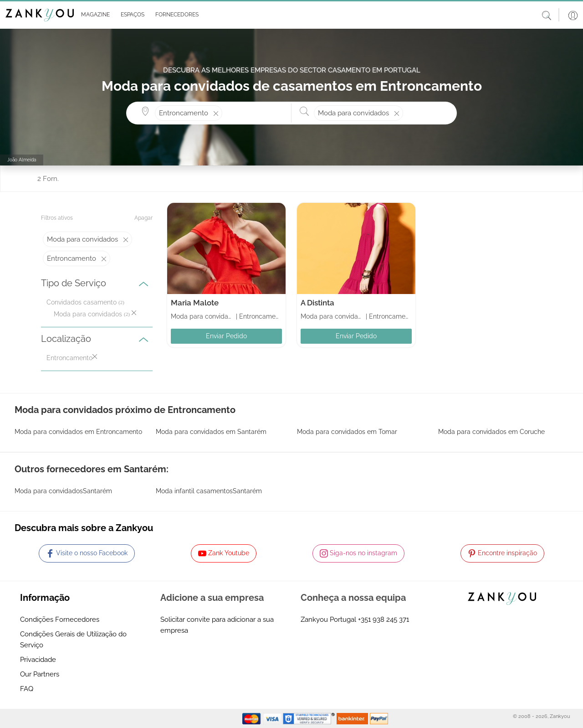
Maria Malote (195, 303)
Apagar (143, 218)
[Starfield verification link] (310, 718)
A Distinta (317, 303)
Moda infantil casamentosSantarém (209, 491)
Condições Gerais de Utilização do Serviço (73, 640)
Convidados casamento (82, 302)
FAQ (27, 689)
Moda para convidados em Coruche (491, 432)
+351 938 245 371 (384, 620)
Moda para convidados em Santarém (211, 432)
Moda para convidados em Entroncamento (78, 432)
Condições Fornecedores (60, 620)
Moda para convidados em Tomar (347, 432)
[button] (94, 15)
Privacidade (38, 660)
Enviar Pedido (226, 336)
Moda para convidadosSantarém (63, 491)
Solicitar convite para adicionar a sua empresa (217, 625)
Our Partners (40, 674)
